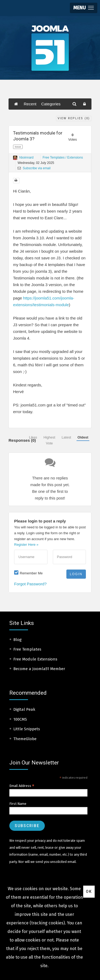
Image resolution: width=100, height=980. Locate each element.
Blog (17, 640)
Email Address (22, 786)
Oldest (83, 437)
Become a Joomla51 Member (39, 669)
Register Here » (26, 545)
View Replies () (74, 118)
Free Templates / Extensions (63, 157)
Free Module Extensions (35, 659)
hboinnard (26, 157)
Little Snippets (27, 729)
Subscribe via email (34, 168)
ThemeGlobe (25, 739)
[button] (84, 8)
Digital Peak (24, 709)
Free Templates (27, 649)
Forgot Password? (30, 584)
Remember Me (31, 573)
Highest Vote (49, 440)
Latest (66, 437)
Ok (89, 891)
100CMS (20, 719)
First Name (18, 804)
